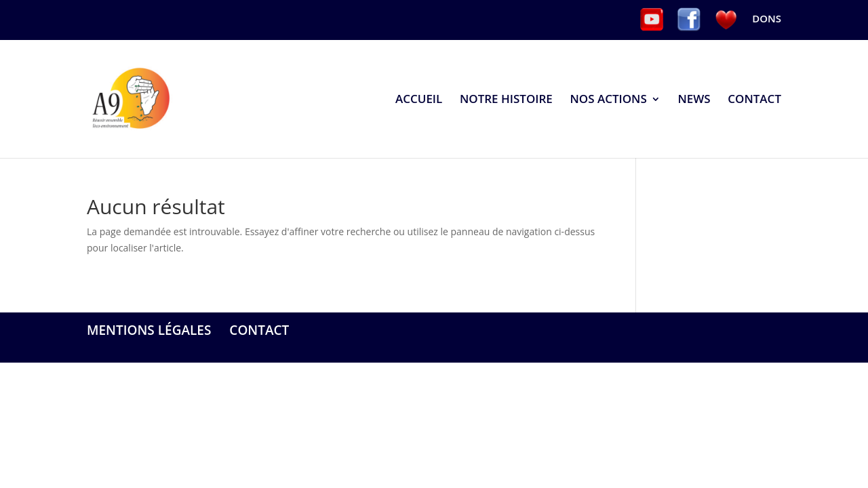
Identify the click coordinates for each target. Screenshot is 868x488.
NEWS (694, 100)
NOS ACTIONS (608, 100)
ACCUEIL (419, 100)
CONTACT (754, 100)
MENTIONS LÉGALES (149, 330)
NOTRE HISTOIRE (506, 100)
